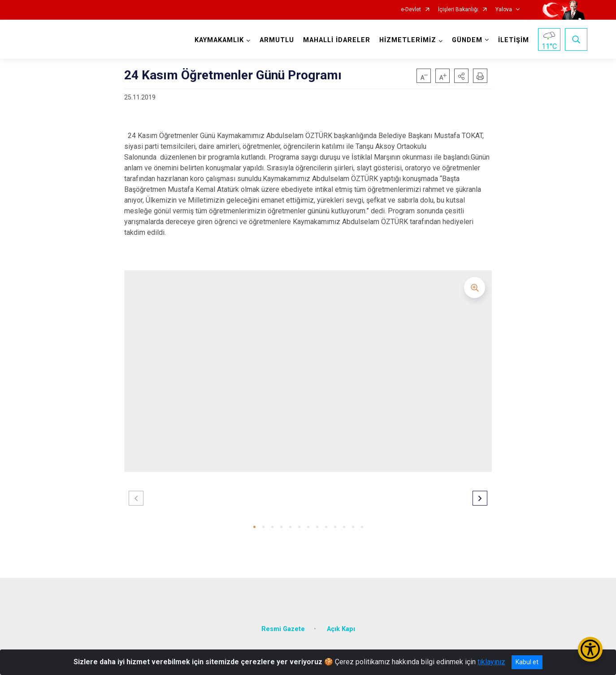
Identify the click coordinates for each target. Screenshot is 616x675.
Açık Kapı (341, 628)
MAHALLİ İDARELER (337, 40)
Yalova (504, 10)
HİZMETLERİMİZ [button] (408, 40)
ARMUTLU (277, 40)
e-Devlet (411, 10)
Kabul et (527, 662)
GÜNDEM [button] (467, 40)
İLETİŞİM (514, 40)
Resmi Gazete (283, 628)
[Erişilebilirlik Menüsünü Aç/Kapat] (590, 649)
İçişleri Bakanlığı (458, 10)
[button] (461, 76)
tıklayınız (491, 662)
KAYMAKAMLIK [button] (219, 40)
